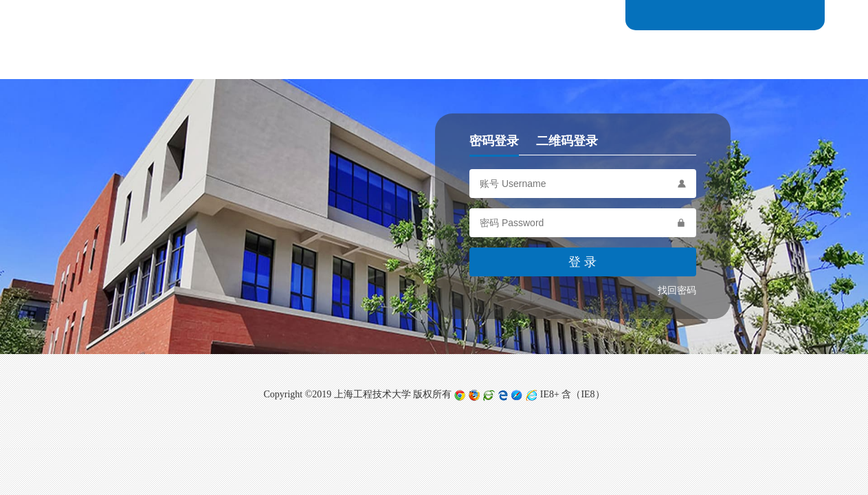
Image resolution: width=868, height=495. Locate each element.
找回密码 (677, 290)
